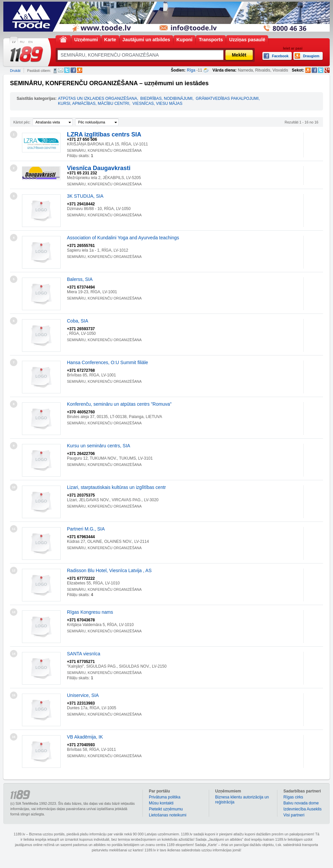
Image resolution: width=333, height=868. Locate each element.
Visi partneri (294, 815)
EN (30, 42)
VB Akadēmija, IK (85, 737)
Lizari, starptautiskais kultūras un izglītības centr (116, 487)
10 (14, 487)
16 (14, 737)
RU (22, 42)
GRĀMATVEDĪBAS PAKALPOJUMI (227, 99)
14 (14, 654)
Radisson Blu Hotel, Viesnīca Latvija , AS (109, 570)
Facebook (73, 70)
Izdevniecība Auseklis (303, 809)
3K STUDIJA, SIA (85, 196)
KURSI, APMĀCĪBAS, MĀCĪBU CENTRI (94, 104)
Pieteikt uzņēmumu (166, 809)
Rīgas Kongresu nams (90, 612)
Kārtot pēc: (22, 122)
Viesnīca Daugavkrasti (99, 168)
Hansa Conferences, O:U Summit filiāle (108, 362)
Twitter (67, 70)
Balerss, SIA (80, 279)
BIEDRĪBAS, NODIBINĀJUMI (166, 99)
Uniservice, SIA (83, 695)
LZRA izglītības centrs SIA (104, 134)
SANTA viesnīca (84, 654)
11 (14, 529)
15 (14, 695)
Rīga (191, 70)
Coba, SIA (78, 321)
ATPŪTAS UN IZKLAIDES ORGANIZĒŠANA (98, 99)
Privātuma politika (165, 797)
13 (14, 612)
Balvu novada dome (301, 803)
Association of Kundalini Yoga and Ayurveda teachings (123, 238)
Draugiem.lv (80, 70)
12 (14, 570)
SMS (55, 71)
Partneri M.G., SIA (86, 529)
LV (14, 42)
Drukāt (15, 71)
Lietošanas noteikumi (168, 815)
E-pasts (61, 70)
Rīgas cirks (293, 797)
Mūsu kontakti (161, 803)
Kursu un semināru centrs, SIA (99, 446)
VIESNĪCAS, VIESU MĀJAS (158, 104)
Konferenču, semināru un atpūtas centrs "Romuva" (119, 404)
